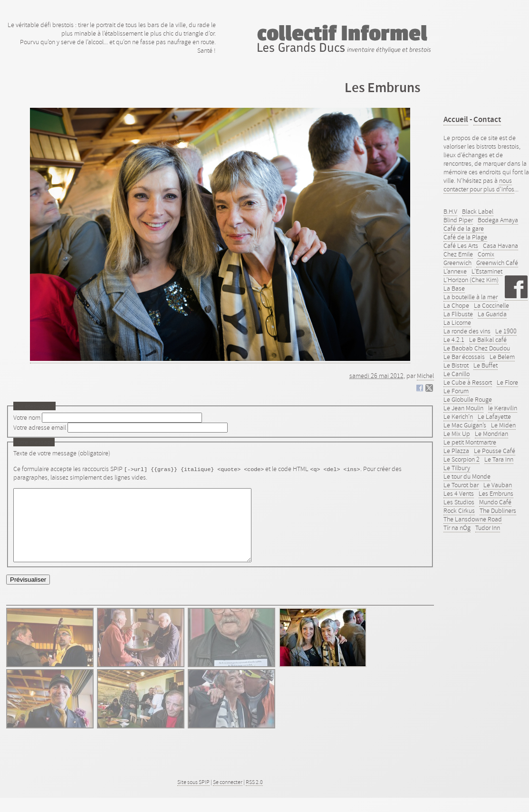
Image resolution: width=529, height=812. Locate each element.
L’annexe (455, 271)
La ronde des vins (467, 331)
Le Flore (507, 382)
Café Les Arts (461, 245)
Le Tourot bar (461, 485)
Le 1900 (506, 331)
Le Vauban (498, 485)
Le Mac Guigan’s (465, 425)
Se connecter (228, 796)
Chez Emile (458, 254)
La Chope (456, 305)
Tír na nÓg (457, 528)
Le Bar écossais (464, 357)
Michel (425, 376)
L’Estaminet (487, 271)
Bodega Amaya (498, 220)
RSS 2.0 (254, 796)
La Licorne (457, 322)
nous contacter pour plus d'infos (479, 185)
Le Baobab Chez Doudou (477, 348)
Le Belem (502, 357)
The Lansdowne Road (473, 519)
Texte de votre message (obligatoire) (62, 453)
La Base (454, 288)
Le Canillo (457, 374)
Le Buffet (486, 365)
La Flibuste (458, 314)
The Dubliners (498, 510)
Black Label (478, 211)
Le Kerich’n (458, 416)
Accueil (456, 119)
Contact (487, 119)
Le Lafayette (494, 416)
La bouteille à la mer (471, 297)
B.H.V (450, 211)
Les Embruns (496, 493)
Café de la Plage (465, 237)
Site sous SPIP (193, 796)
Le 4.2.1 (454, 340)
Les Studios (459, 502)
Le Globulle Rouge (468, 399)
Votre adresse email (40, 427)
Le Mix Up (457, 434)
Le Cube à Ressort (468, 382)
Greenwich (457, 263)
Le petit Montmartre (470, 442)
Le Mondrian (491, 434)
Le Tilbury (457, 468)
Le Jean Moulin (463, 408)
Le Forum (456, 391)
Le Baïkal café (488, 340)
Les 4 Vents (459, 493)
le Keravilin (503, 408)
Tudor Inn (488, 528)
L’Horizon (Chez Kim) (471, 280)
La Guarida (492, 314)
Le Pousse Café (495, 451)
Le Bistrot (456, 365)
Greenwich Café (497, 263)
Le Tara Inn (499, 459)
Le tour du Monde (467, 476)
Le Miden (503, 425)
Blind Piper (458, 220)
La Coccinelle (491, 305)
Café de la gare (464, 228)
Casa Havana (500, 245)
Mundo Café (495, 502)
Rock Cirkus (459, 510)
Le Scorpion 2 (462, 459)
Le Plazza (456, 451)
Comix (486, 254)
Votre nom (27, 417)
